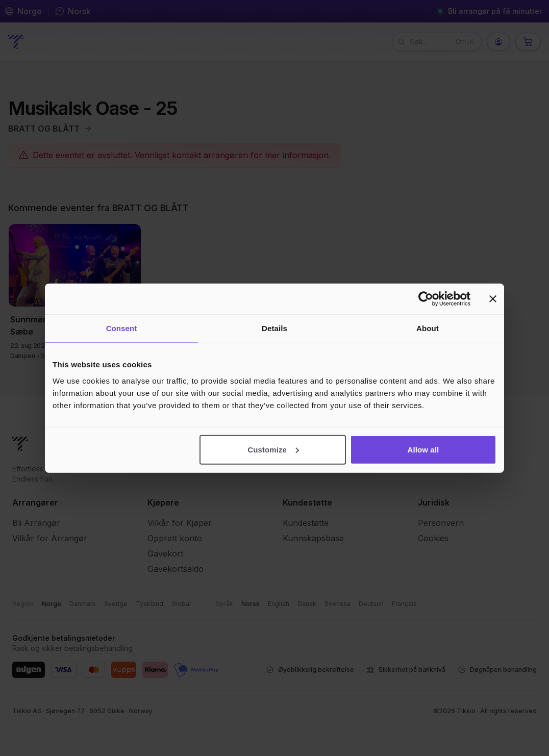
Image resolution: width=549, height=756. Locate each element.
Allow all (423, 449)
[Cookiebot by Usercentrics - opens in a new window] (426, 299)
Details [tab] (274, 328)
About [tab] (428, 328)
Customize (273, 449)
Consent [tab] (122, 328)
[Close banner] (493, 299)
